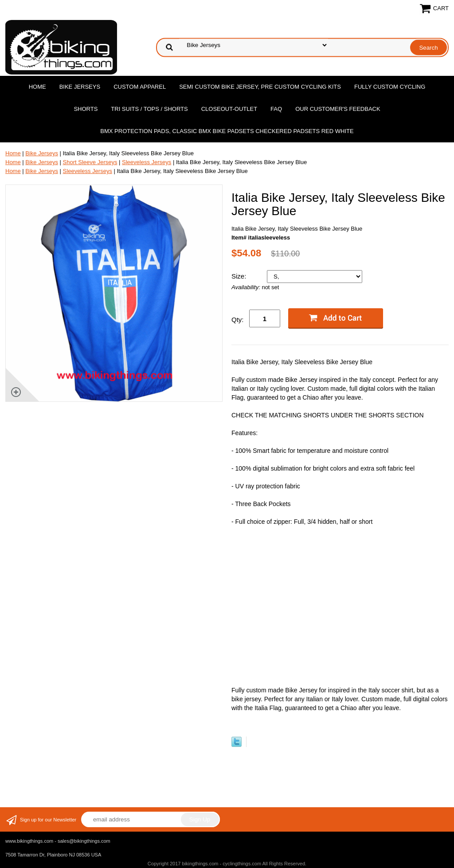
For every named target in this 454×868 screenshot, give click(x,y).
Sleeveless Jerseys (147, 162)
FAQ (276, 109)
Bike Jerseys (80, 87)
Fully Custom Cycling (390, 87)
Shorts (86, 109)
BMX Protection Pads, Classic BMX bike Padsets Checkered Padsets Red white (227, 131)
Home (37, 87)
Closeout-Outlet (229, 109)
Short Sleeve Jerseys (90, 162)
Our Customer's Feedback (338, 109)
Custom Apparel (140, 87)
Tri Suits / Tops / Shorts (149, 109)
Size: (240, 276)
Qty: (238, 320)
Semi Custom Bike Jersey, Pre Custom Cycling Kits (260, 87)
